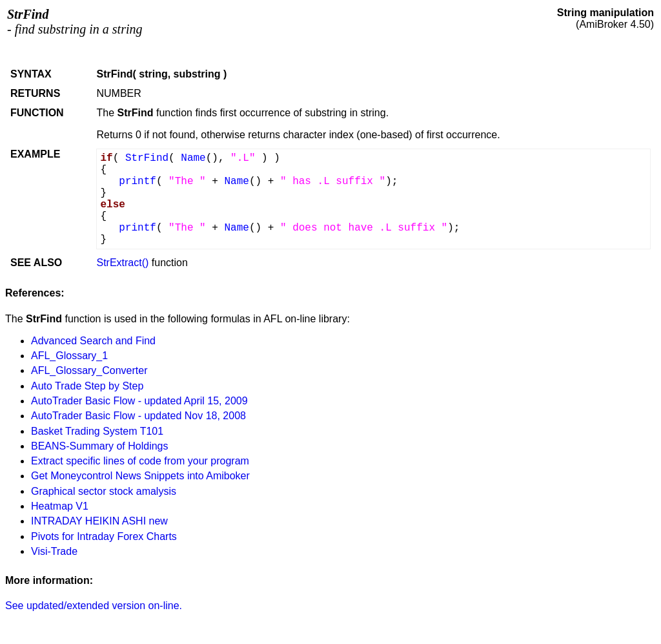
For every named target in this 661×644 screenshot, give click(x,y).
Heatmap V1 (60, 506)
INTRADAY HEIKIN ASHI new (99, 521)
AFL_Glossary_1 (69, 356)
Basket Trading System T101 (97, 431)
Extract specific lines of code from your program (140, 461)
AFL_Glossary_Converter (89, 370)
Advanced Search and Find (93, 341)
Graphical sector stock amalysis (104, 491)
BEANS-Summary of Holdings (100, 446)
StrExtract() (122, 263)
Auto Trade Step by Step (87, 386)
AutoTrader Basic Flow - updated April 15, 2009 (139, 401)
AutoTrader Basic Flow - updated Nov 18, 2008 (138, 416)
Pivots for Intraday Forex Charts (104, 536)
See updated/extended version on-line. (94, 606)
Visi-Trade (54, 551)
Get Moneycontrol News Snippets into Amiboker (140, 476)
